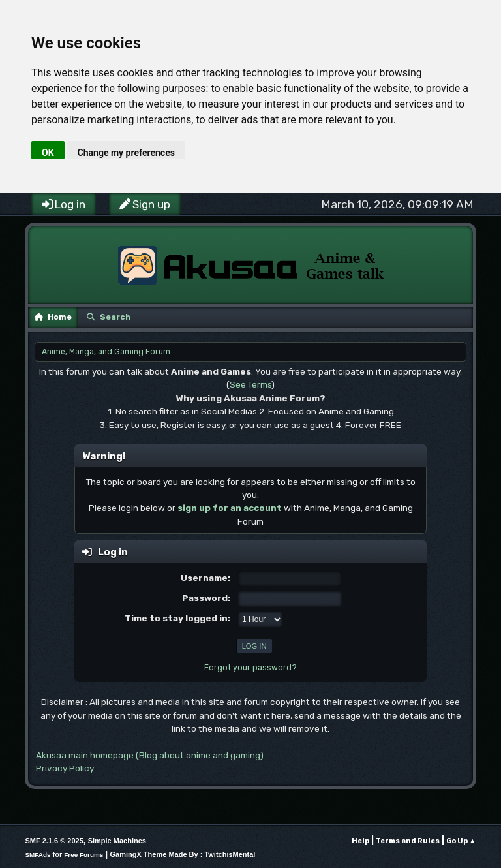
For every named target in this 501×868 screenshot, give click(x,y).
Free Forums (83, 855)
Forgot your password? (250, 668)
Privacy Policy (65, 768)
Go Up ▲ (461, 841)
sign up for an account (230, 508)
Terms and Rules (408, 841)
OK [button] (48, 153)
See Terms (250, 384)
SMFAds (38, 855)
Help (360, 841)
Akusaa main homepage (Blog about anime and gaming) (150, 755)
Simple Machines (117, 841)
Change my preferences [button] (126, 153)
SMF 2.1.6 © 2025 (54, 841)
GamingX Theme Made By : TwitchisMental (183, 854)
